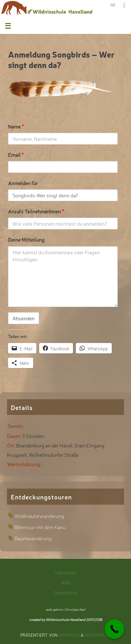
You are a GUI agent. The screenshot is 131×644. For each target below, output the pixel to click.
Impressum (66, 573)
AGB (65, 582)
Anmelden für (23, 183)
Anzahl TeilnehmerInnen (36, 211)
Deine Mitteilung (26, 239)
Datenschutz (66, 592)
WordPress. (98, 635)
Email (16, 155)
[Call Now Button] (114, 629)
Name (16, 126)
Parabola (69, 635)
